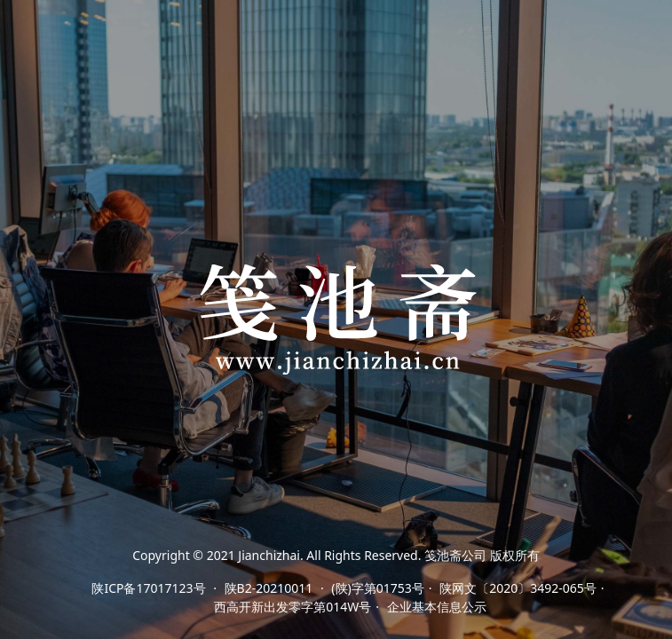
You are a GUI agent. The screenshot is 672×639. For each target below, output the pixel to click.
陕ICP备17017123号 (148, 588)
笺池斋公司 (455, 555)
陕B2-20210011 (269, 588)
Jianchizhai (269, 555)
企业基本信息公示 (437, 607)
